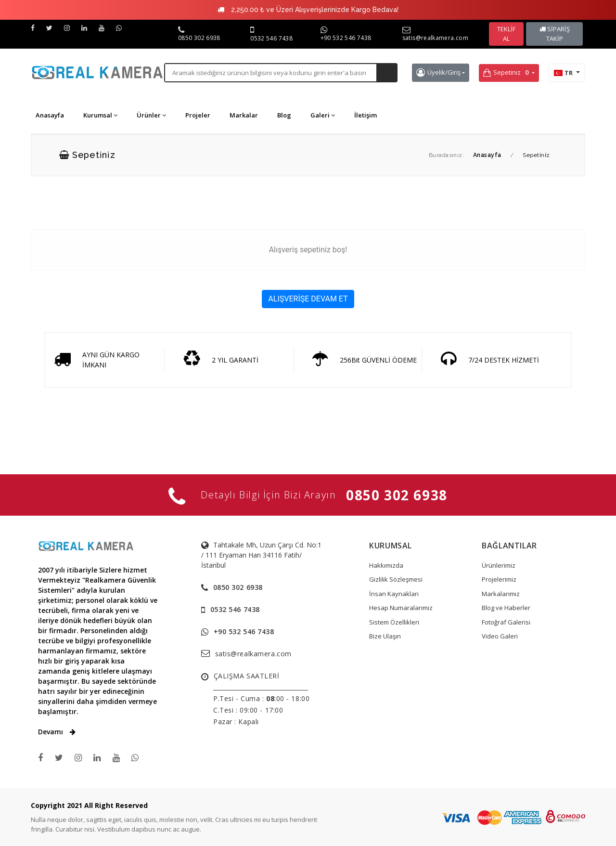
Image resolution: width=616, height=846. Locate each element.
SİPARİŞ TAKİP (555, 34)
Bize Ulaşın (385, 636)
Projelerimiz (499, 579)
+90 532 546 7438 (346, 38)
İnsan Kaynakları (394, 594)
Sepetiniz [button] (507, 73)
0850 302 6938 (199, 38)
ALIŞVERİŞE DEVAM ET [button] (308, 299)
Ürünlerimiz (499, 565)
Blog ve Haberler (506, 608)
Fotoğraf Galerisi (506, 622)
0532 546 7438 (271, 38)
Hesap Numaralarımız (401, 608)
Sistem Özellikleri (394, 622)
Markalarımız (501, 594)
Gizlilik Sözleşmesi (396, 579)
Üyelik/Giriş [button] (438, 72)
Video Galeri (500, 636)
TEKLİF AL (506, 34)
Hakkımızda (386, 565)
